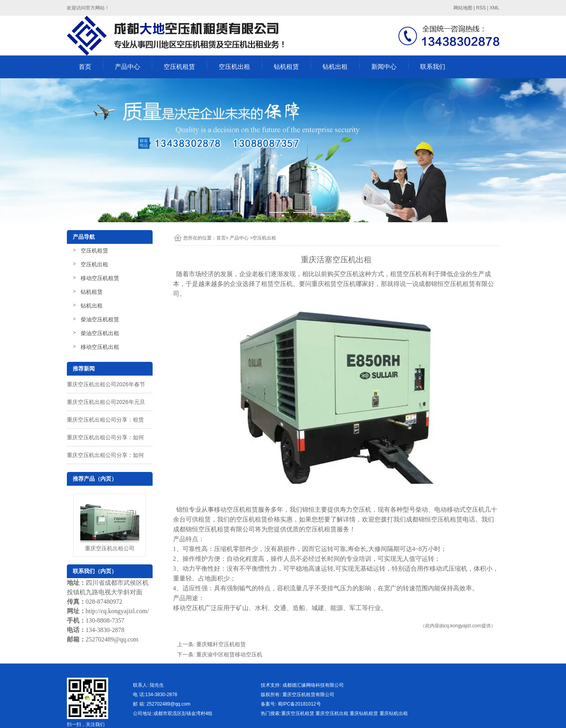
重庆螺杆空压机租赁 (221, 644)
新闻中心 (384, 67)
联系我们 (433, 67)
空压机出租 (234, 67)
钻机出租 (335, 67)
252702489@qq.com (112, 639)
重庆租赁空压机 (334, 284)
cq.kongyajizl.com (463, 626)
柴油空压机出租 (100, 333)
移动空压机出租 (100, 347)
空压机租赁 (179, 67)
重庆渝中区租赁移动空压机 (229, 654)
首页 (85, 67)
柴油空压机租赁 (100, 319)
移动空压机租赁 (100, 278)
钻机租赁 (286, 67)
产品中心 (127, 67)
